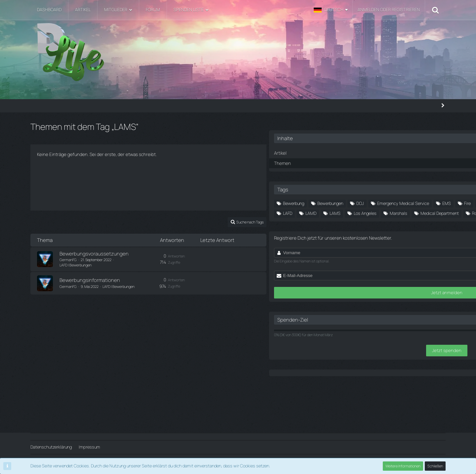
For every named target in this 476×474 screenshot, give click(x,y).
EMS (416, 205)
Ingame (387, 225)
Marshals (356, 245)
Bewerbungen (394, 195)
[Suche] (435, 10)
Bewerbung (358, 195)
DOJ (424, 195)
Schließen (435, 466)
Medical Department (397, 245)
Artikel (344, 145)
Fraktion (418, 215)
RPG (381, 255)
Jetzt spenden (389, 397)
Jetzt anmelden (390, 340)
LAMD (353, 235)
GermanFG (68, 262)
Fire (350, 215)
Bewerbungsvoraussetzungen (94, 256)
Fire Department (382, 215)
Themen (346, 154)
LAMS (377, 235)
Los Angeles (407, 235)
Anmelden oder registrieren (389, 10)
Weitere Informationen (403, 466)
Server (404, 255)
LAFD (412, 225)
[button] (331, 10)
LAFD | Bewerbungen (131, 262)
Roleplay (355, 255)
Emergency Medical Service (373, 205)
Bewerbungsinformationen (90, 279)
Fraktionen (357, 225)
